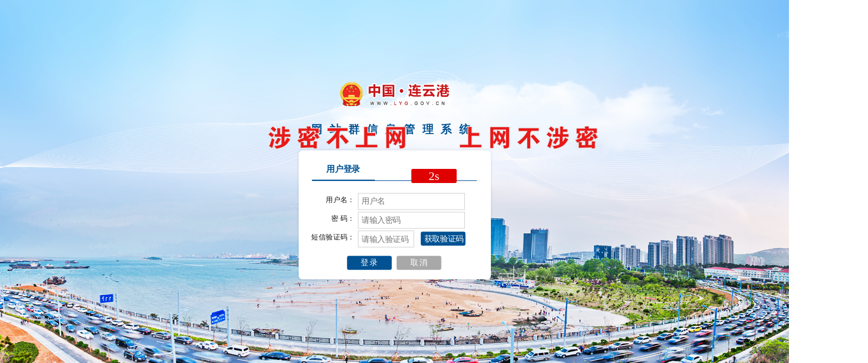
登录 (370, 263)
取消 (419, 263)
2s (434, 176)
